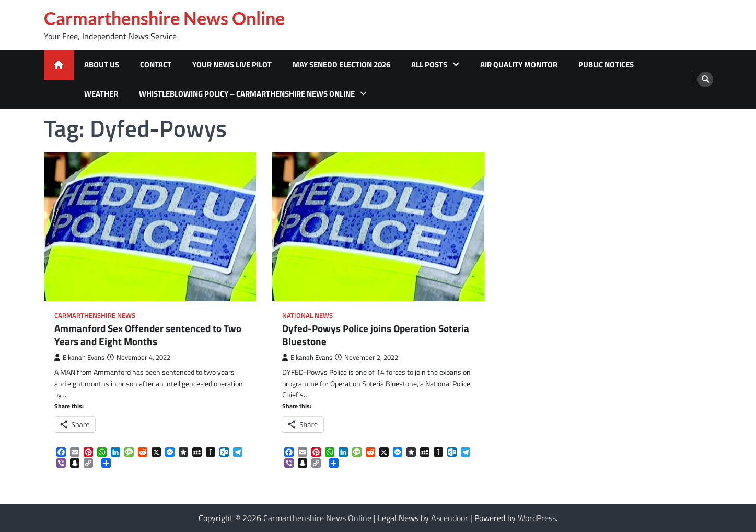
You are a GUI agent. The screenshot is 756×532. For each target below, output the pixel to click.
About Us (102, 64)
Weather (101, 94)
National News (307, 316)
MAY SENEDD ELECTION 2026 (341, 64)
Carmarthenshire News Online (164, 18)
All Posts (429, 64)
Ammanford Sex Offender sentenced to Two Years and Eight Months (148, 335)
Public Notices (606, 64)
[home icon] (59, 65)
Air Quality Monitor (519, 64)
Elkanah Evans (79, 357)
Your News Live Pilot (232, 64)
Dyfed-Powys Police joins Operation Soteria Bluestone (376, 335)
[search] (705, 79)
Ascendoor (450, 518)
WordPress (537, 518)
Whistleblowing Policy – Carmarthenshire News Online (247, 94)
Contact (156, 64)
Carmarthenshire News (95, 316)
